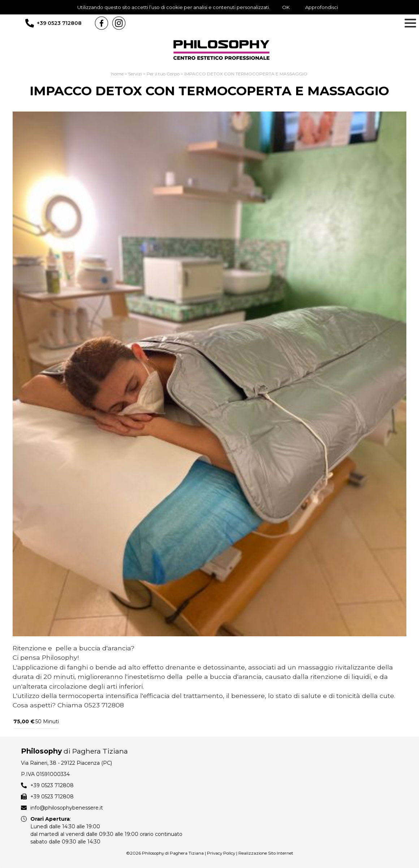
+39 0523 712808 (59, 23)
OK (286, 7)
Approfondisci (322, 7)
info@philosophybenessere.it (67, 808)
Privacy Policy (221, 853)
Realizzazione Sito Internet (266, 853)
